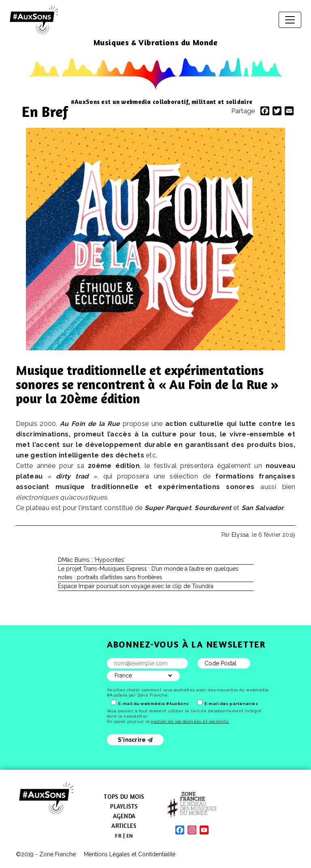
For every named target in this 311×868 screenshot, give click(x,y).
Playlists (124, 806)
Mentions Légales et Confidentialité (130, 854)
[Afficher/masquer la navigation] (290, 20)
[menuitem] (118, 836)
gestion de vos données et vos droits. (190, 721)
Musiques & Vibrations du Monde (156, 42)
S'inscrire (135, 740)
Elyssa (240, 535)
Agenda (124, 816)
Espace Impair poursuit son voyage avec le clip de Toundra (136, 586)
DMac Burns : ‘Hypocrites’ (91, 560)
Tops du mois (124, 797)
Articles (124, 826)
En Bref (45, 111)
